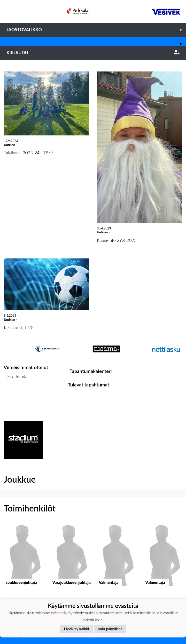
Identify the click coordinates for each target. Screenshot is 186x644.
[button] (23, 559)
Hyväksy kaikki (76, 629)
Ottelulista (16, 395)
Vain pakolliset (110, 629)
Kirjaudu (93, 53)
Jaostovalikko (96, 30)
